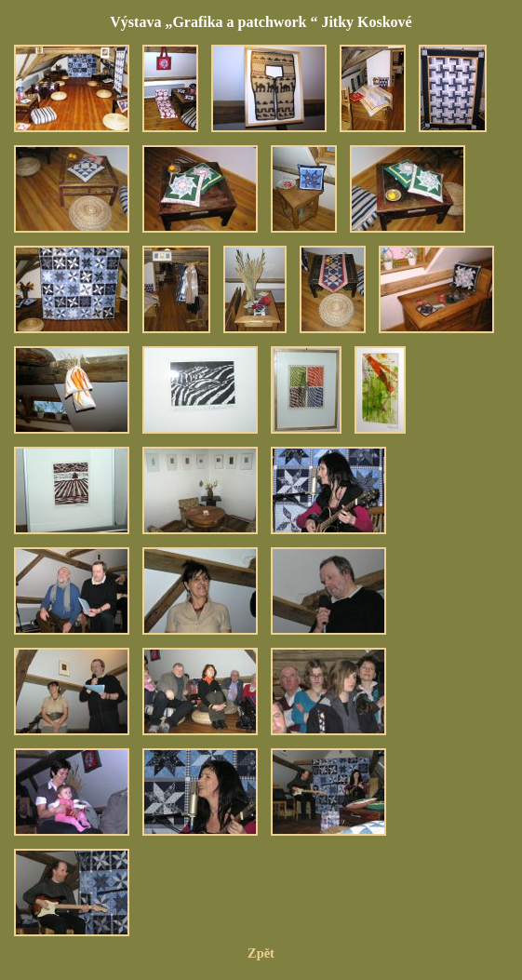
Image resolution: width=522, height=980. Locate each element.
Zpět (261, 953)
